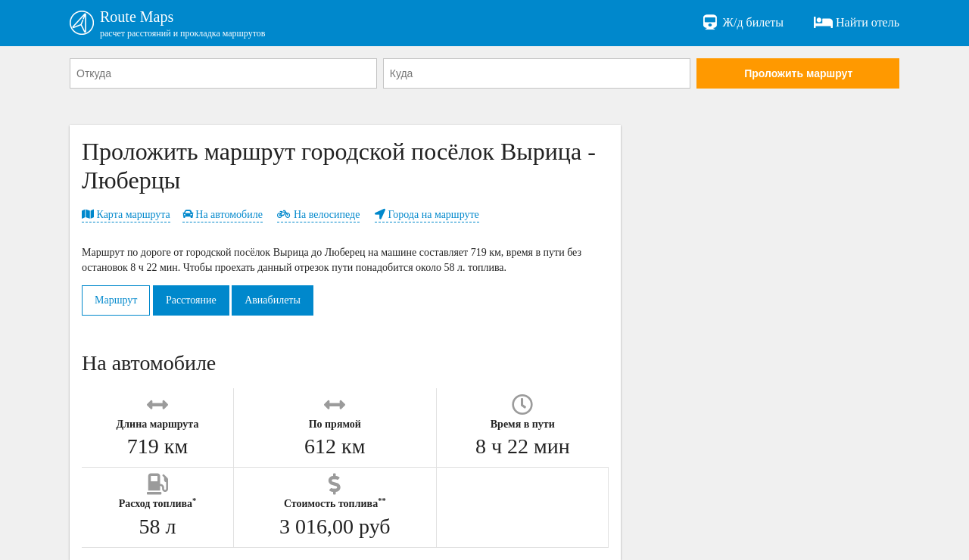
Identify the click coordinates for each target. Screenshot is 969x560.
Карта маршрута (126, 215)
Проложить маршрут (798, 73)
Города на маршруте (427, 215)
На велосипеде (318, 215)
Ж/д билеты (742, 23)
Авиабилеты (273, 300)
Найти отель (857, 23)
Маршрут (116, 300)
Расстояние (191, 300)
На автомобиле (223, 215)
